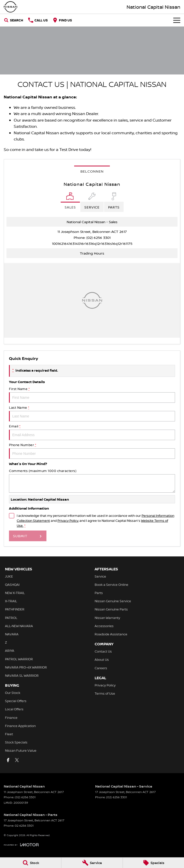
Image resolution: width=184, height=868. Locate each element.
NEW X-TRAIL (15, 593)
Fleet (9, 734)
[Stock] (31, 863)
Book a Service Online (111, 585)
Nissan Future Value (21, 750)
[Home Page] (10, 7)
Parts (99, 593)
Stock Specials (16, 742)
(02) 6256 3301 (98, 237)
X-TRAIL (11, 601)
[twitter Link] (17, 760)
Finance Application (20, 726)
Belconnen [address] (92, 171)
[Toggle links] (21, 845)
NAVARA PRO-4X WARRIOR (26, 667)
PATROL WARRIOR (19, 659)
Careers (101, 668)
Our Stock (13, 693)
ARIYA (10, 651)
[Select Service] (92, 202)
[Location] (70, 202)
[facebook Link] (8, 760)
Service (100, 576)
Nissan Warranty (107, 618)
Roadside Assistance (111, 634)
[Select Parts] (114, 202)
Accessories (104, 626)
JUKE (9, 576)
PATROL (11, 618)
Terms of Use (105, 693)
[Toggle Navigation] (177, 20)
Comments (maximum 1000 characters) (92, 481)
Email (92, 432)
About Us (102, 660)
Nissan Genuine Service (113, 601)
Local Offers (14, 709)
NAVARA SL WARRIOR (22, 675)
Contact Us (103, 651)
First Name (92, 395)
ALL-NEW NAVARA (19, 626)
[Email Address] (92, 243)
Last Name (92, 413)
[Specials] (153, 863)
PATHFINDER (15, 609)
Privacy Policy (105, 685)
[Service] (92, 863)
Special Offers (16, 701)
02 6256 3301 (24, 826)
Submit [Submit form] (20, 536)
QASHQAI (12, 585)
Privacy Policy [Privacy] (68, 521)
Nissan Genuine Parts (111, 609)
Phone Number (92, 451)
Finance (11, 718)
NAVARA (12, 634)
